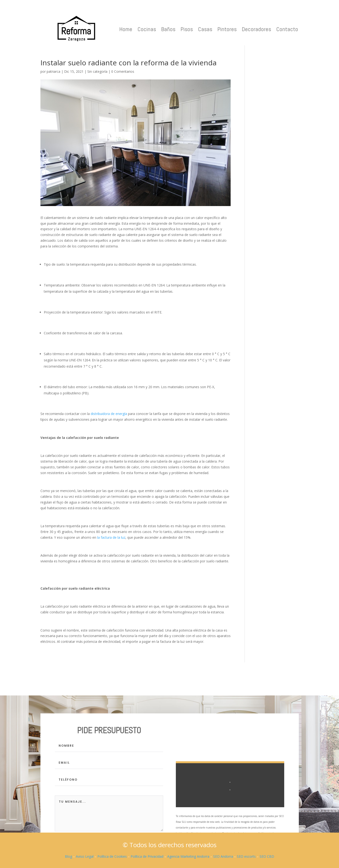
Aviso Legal (85, 856)
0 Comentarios (123, 71)
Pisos (187, 29)
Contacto (287, 29)
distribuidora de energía (109, 414)
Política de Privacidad (147, 856)
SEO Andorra (223, 856)
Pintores (227, 29)
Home (126, 29)
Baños (168, 29)
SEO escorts (246, 856)
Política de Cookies (112, 856)
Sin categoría (97, 71)
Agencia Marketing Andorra (188, 856)
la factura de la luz (111, 537)
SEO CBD (267, 856)
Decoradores (256, 29)
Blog (68, 856)
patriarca (53, 71)
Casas (205, 29)
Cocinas (147, 29)
